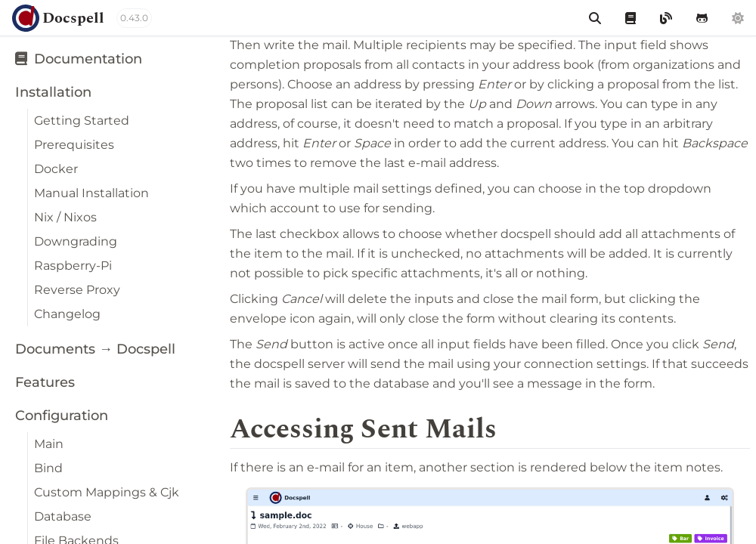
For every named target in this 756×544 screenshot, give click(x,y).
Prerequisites (74, 145)
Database (63, 516)
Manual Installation (91, 193)
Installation (53, 92)
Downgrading (76, 241)
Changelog (67, 314)
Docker (56, 169)
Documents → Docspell (95, 349)
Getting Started (82, 121)
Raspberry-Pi (73, 266)
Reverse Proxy (77, 290)
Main (49, 444)
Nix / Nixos (65, 217)
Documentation (79, 59)
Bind (48, 468)
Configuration (62, 416)
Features (45, 382)
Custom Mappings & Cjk (107, 492)
